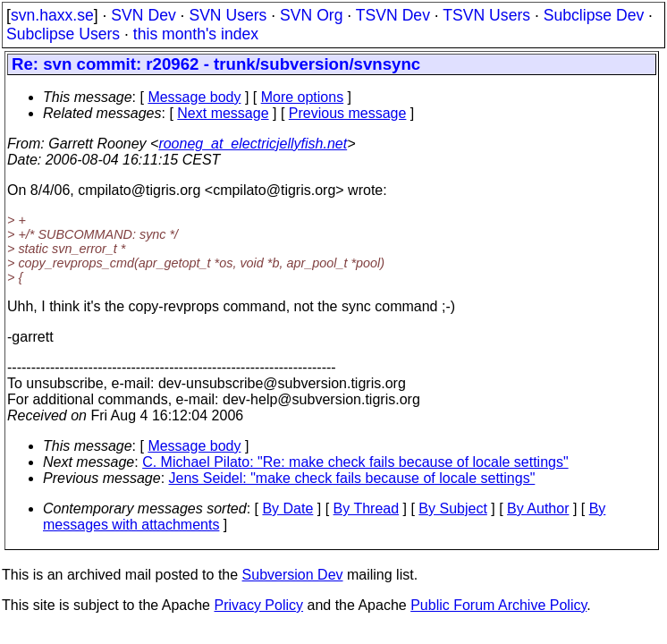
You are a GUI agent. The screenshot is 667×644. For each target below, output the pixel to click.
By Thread (367, 508)
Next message (223, 113)
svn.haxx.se (52, 15)
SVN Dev (143, 15)
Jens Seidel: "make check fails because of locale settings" (352, 478)
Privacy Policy (258, 605)
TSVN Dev (393, 15)
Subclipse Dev (594, 15)
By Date (287, 508)
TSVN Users (486, 15)
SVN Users (228, 15)
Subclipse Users (63, 34)
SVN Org (311, 15)
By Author (538, 508)
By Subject (452, 508)
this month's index (196, 34)
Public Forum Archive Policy (498, 605)
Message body (194, 97)
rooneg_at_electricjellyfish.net (253, 144)
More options (303, 97)
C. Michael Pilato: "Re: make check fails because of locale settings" (355, 462)
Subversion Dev (293, 575)
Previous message (348, 113)
